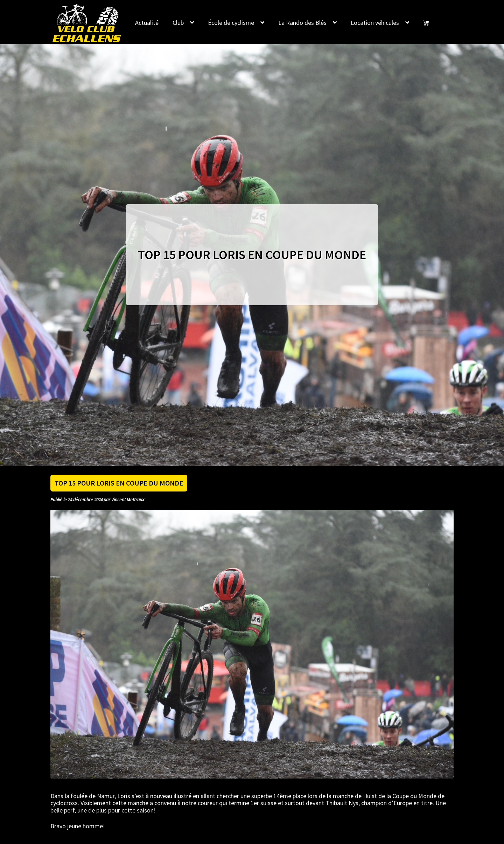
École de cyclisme (231, 23)
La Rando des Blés (302, 23)
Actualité (147, 23)
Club (178, 23)
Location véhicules (375, 23)
